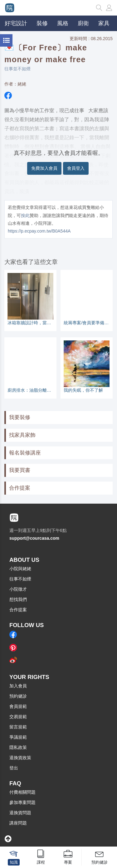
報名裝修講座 (25, 453)
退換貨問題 (20, 813)
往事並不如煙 (17, 69)
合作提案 (20, 488)
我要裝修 (20, 417)
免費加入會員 (44, 168)
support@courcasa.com (34, 538)
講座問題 (18, 823)
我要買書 (20, 470)
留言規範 (18, 727)
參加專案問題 (22, 802)
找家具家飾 (22, 435)
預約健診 (18, 696)
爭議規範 (18, 737)
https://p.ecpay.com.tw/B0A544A (39, 231)
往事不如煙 (20, 579)
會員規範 (18, 706)
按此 (25, 215)
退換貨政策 (20, 758)
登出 (14, 768)
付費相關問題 (22, 792)
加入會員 (18, 686)
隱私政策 (18, 747)
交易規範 (18, 717)
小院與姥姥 (20, 569)
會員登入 (76, 168)
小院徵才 (18, 589)
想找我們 (18, 599)
